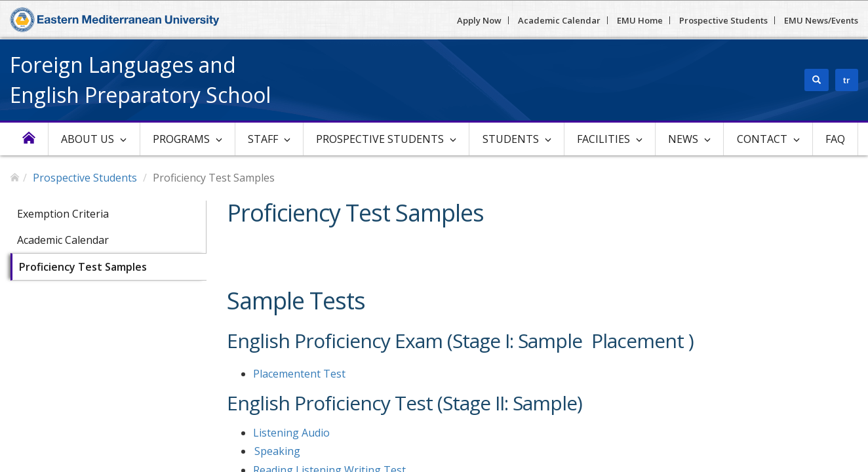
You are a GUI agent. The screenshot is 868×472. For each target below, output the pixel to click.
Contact (762, 139)
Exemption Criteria (63, 214)
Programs (181, 139)
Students (511, 139)
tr (847, 80)
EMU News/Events (821, 20)
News (683, 139)
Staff (263, 139)
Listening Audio (291, 433)
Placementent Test (299, 374)
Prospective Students (723, 20)
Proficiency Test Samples (83, 267)
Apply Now (479, 20)
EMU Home (640, 20)
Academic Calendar (559, 20)
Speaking (277, 451)
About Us (88, 139)
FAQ (835, 139)
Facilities (603, 139)
